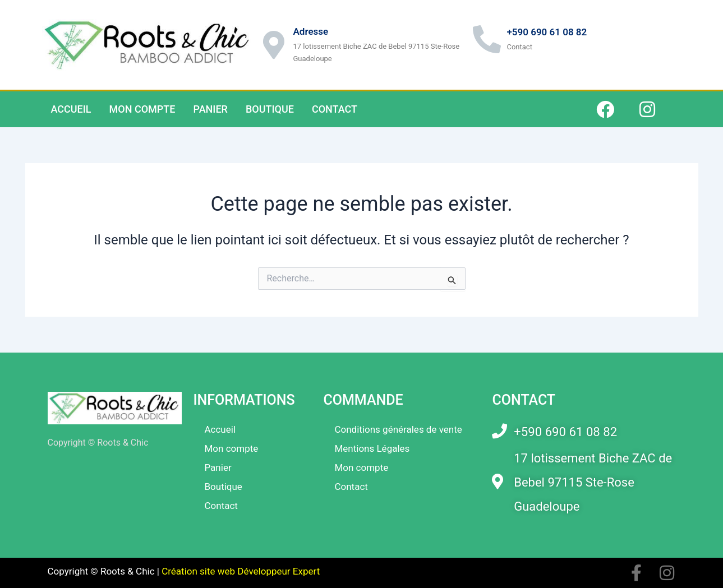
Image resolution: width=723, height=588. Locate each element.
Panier (210, 109)
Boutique (270, 109)
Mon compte (142, 109)
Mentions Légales (372, 448)
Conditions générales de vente (398, 429)
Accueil (71, 109)
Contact (335, 109)
